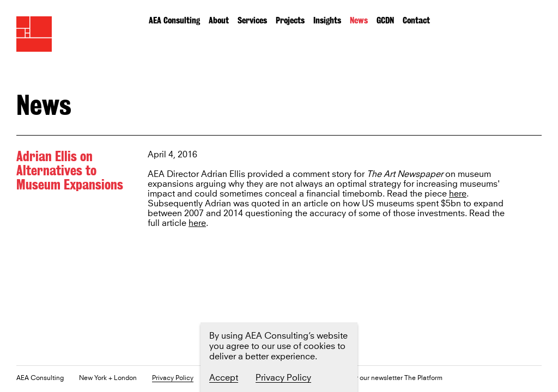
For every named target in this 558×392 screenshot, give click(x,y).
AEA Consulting (174, 20)
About (219, 20)
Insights (327, 20)
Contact (416, 20)
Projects (290, 20)
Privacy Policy (173, 379)
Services (252, 20)
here (458, 194)
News (359, 20)
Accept (224, 378)
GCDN (385, 20)
